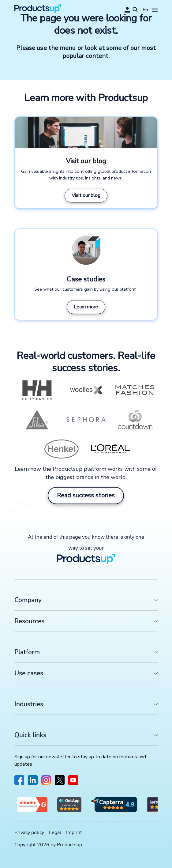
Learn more (86, 307)
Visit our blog (86, 195)
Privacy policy (29, 832)
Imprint (74, 832)
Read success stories (86, 495)
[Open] (155, 10)
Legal (55, 832)
